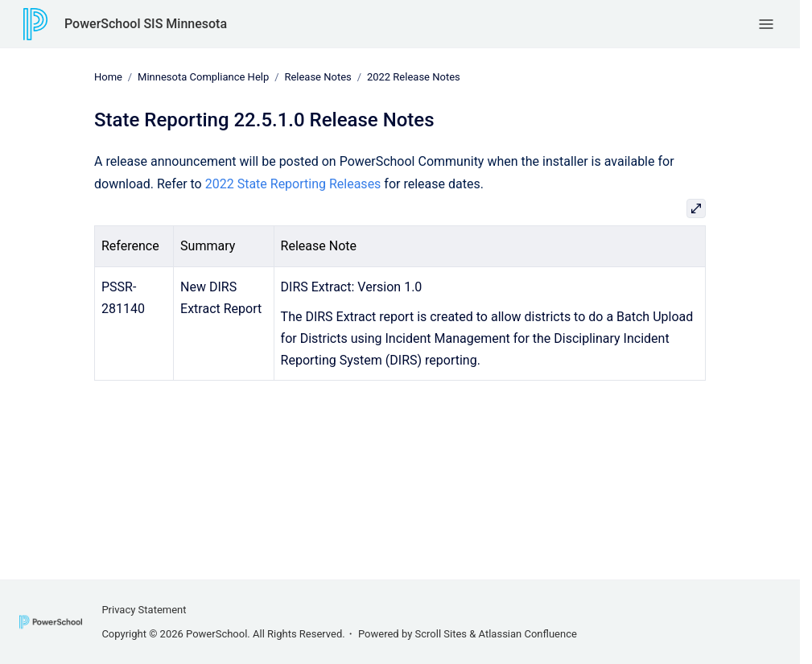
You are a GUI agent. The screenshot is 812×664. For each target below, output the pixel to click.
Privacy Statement (144, 610)
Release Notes (317, 77)
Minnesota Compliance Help (203, 77)
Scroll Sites (441, 634)
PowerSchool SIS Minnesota (146, 24)
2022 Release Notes (414, 77)
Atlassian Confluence (528, 634)
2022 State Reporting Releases (293, 183)
